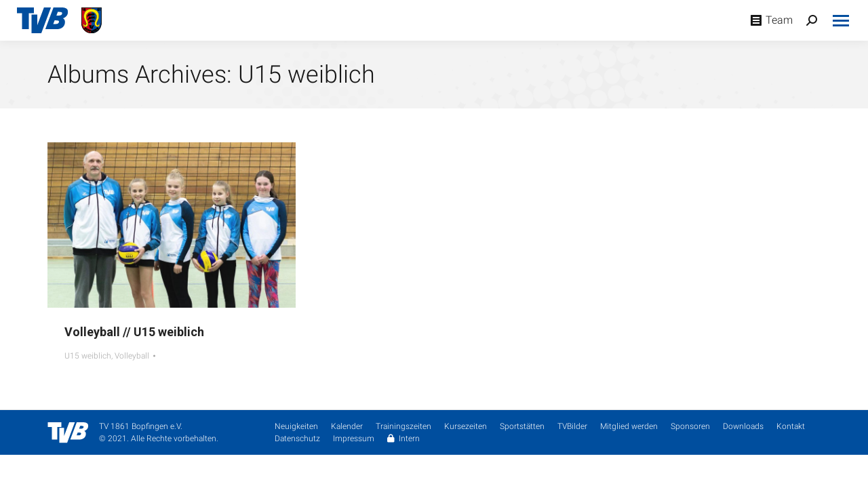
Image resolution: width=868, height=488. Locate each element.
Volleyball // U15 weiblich (134, 332)
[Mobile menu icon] (841, 21)
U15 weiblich (88, 356)
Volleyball (132, 356)
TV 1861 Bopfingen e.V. (141, 426)
